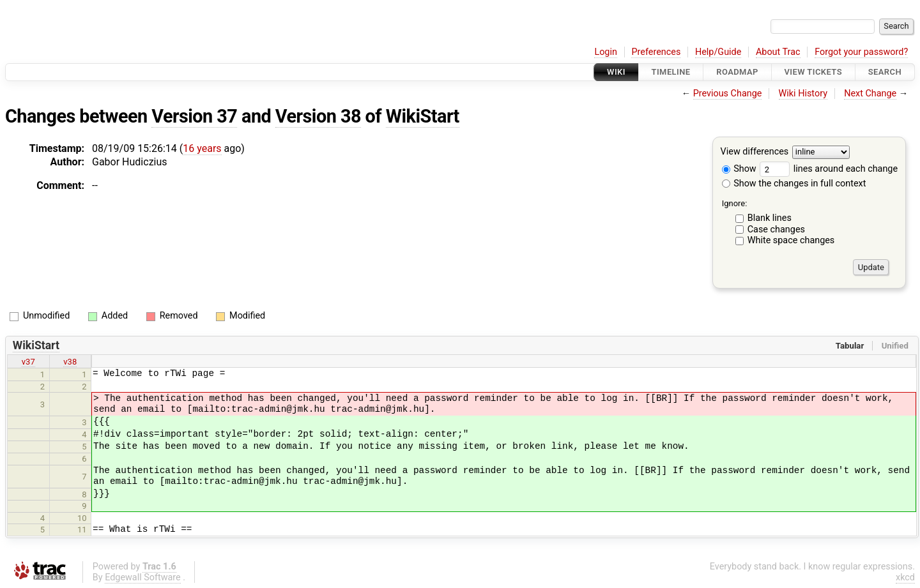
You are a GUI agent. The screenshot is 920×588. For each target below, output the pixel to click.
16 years (202, 148)
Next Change (870, 94)
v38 (70, 362)
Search (885, 72)
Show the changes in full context (794, 184)
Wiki (616, 72)
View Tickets (813, 72)
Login (606, 52)
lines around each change (829, 169)
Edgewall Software (143, 577)
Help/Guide (718, 52)
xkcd (905, 577)
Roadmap (737, 72)
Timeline (671, 72)
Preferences (656, 52)
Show (739, 169)
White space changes (791, 240)
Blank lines (770, 218)
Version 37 (194, 116)
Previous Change (728, 94)
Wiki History (803, 94)
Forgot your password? (861, 52)
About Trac (778, 52)
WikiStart (423, 116)
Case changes (776, 230)
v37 (28, 362)
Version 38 (318, 116)
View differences (755, 152)
